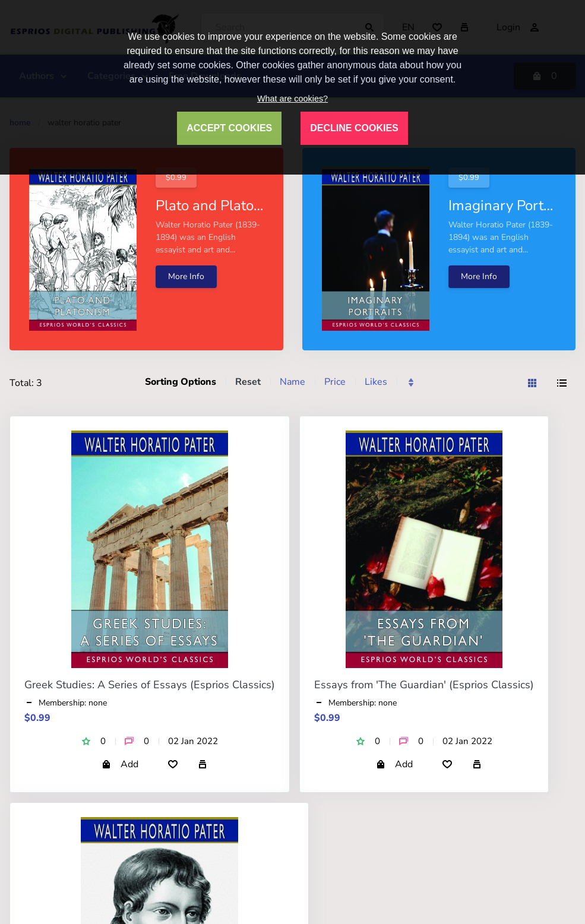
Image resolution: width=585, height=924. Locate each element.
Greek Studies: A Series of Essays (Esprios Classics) (150, 685)
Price (335, 382)
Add (120, 764)
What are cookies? (292, 99)
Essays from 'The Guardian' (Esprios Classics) (424, 685)
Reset (248, 382)
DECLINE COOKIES (354, 128)
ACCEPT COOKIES (229, 128)
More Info (186, 276)
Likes (376, 382)
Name (292, 382)
